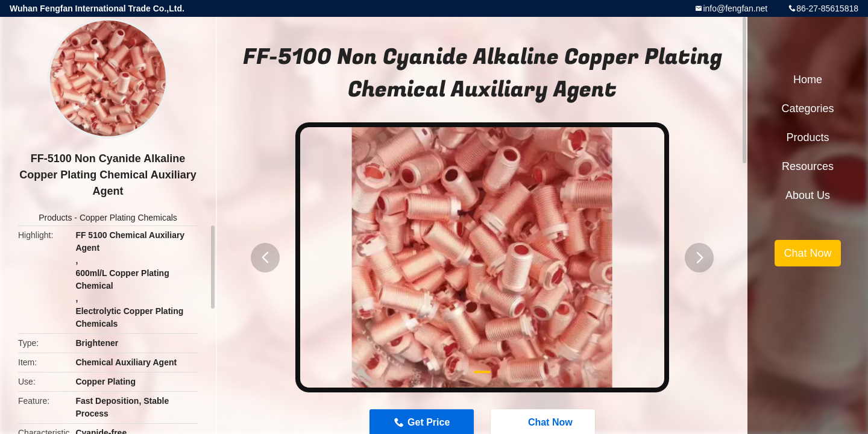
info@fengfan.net (735, 8)
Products (55, 218)
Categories (807, 108)
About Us (808, 195)
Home (808, 80)
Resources (808, 166)
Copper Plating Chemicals (128, 218)
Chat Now (807, 253)
